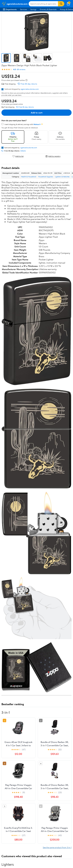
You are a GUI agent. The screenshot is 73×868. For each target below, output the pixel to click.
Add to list (18, 156)
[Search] (61, 4)
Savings (33, 9)
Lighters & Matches (62, 177)
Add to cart (37, 113)
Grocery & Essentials (48, 9)
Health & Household (29, 177)
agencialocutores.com (30, 89)
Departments (10, 9)
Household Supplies (46, 177)
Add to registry (53, 156)
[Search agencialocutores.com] (43, 4)
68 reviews (21, 69)
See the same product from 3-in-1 (57, 847)
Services (23, 9)
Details (23, 151)
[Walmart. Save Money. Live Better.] (15, 4)
